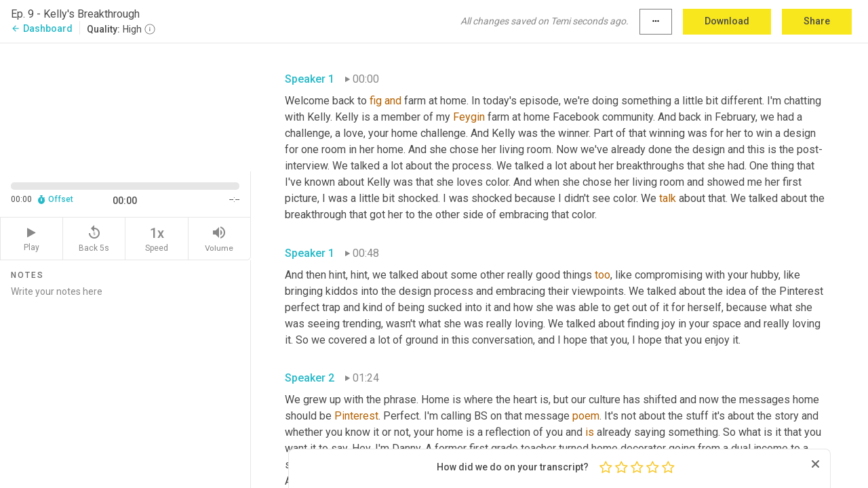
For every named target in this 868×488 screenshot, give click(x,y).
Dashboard (42, 28)
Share (817, 21)
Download (727, 21)
